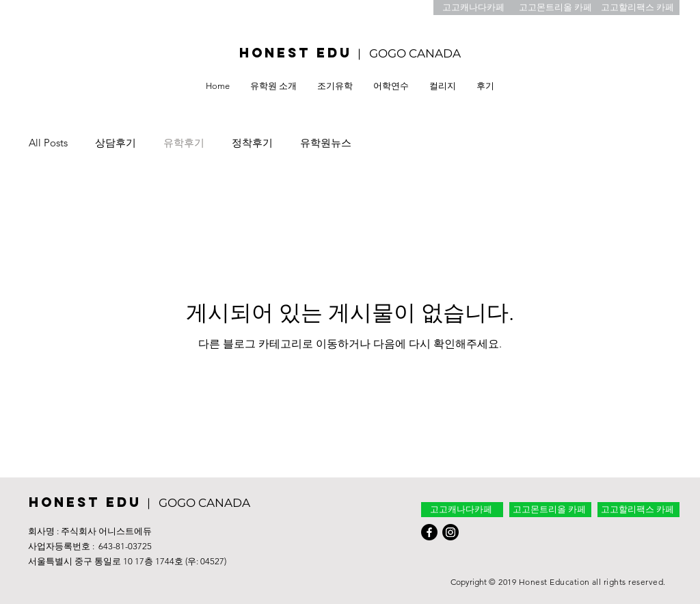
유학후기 (184, 143)
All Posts (48, 143)
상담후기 (116, 143)
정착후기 (252, 143)
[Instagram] (450, 532)
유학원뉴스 (326, 143)
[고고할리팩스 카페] (638, 8)
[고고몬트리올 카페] (556, 8)
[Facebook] (429, 532)
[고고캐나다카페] (474, 8)
